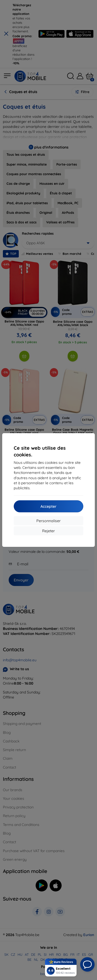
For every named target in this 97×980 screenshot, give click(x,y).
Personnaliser (48, 521)
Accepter (48, 506)
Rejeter (48, 531)
